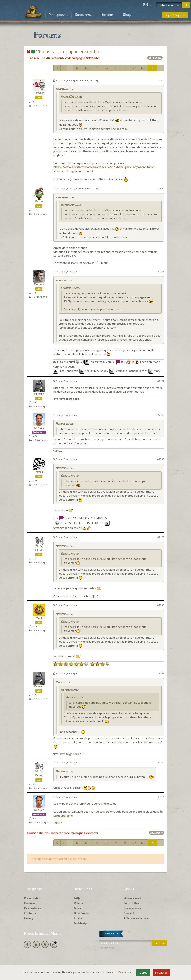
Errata (78, 918)
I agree (143, 973)
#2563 (161, 271)
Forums (107, 15)
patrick (39, 93)
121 (78, 68)
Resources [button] (84, 15)
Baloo (39, 202)
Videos (78, 903)
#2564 (161, 381)
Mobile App (81, 923)
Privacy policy (132, 908)
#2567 (161, 537)
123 (96, 68)
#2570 (161, 763)
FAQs (77, 898)
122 (87, 68)
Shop (127, 15)
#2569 (161, 673)
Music (78, 908)
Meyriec (39, 394)
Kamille (39, 428)
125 (115, 68)
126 (124, 68)
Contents (30, 913)
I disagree (161, 973)
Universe (30, 903)
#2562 (161, 189)
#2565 (161, 415)
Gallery (29, 918)
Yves (39, 618)
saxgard (60, 89)
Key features (33, 908)
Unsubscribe (107, 948)
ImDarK (39, 472)
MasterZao (67, 97)
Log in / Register (175, 15)
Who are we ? (132, 898)
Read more (125, 972)
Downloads (81, 913)
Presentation (33, 898)
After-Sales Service (136, 918)
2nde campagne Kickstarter (82, 58)
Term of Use (131, 903)
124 (106, 68)
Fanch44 (39, 285)
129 (152, 68)
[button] (147, 5)
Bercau (65, 476)
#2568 (161, 605)
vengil (59, 281)
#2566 (161, 459)
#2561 (161, 80)
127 (134, 68)
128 (143, 68)
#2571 (161, 797)
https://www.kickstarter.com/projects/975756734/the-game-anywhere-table (104, 167)
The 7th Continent (51, 58)
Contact (129, 913)
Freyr (39, 550)
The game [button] (59, 15)
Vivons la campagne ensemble (64, 51)
